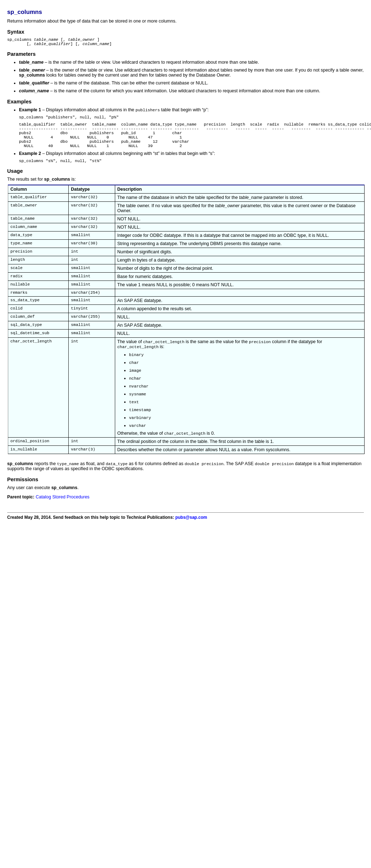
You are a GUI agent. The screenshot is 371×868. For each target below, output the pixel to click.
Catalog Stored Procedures (63, 520)
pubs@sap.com (191, 541)
